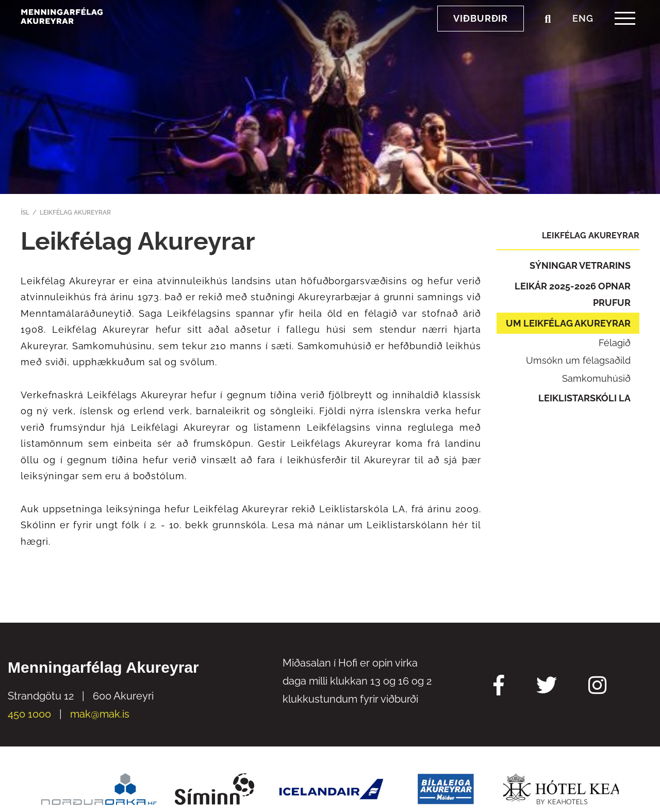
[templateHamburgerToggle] (625, 40)
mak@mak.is (100, 714)
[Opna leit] (548, 41)
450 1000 (29, 714)
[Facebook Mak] (499, 687)
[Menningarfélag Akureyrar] (90, 37)
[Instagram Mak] (597, 687)
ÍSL (25, 213)
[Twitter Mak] (547, 687)
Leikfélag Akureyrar (75, 213)
